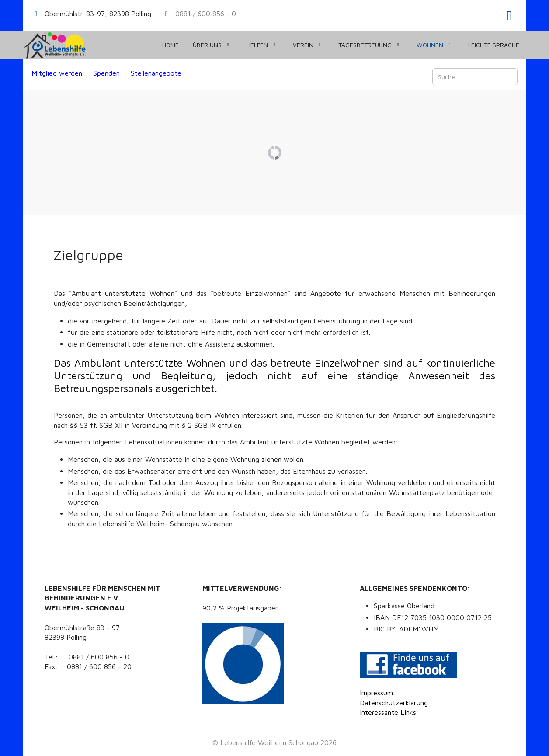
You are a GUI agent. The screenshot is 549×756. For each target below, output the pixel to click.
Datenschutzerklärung (394, 703)
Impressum (376, 693)
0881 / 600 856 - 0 (206, 14)
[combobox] (475, 77)
